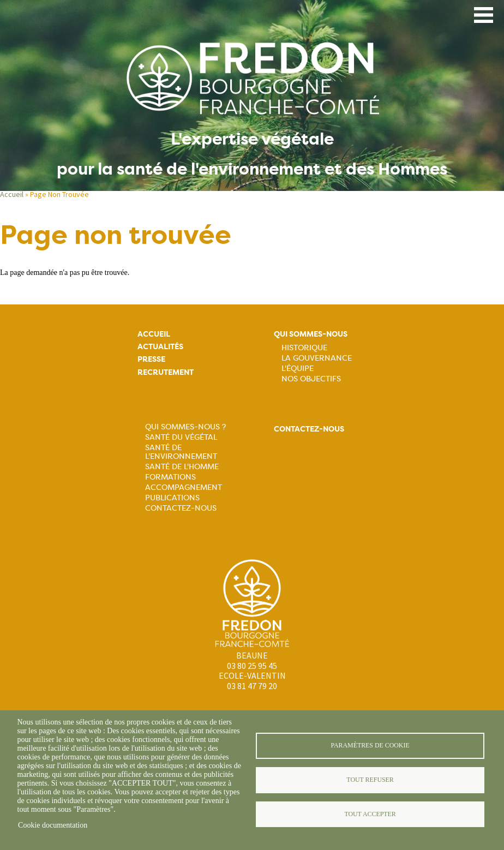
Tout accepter (370, 814)
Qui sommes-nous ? (185, 427)
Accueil (12, 194)
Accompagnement (184, 487)
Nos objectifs (311, 379)
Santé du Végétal (181, 437)
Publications (172, 498)
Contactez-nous (181, 508)
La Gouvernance (317, 358)
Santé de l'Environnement (181, 452)
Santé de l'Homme (182, 466)
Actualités (160, 347)
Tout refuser (370, 780)
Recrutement (166, 372)
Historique (304, 348)
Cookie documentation (53, 825)
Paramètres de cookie (370, 745)
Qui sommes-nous (311, 334)
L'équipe (298, 368)
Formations (170, 477)
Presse (151, 359)
